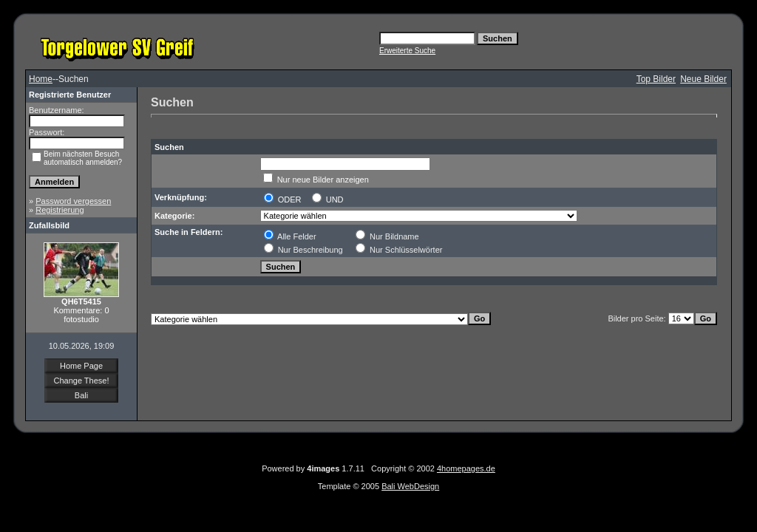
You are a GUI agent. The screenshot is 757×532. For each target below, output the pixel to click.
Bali (81, 395)
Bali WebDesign (410, 486)
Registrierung (60, 210)
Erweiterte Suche (407, 51)
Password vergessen (73, 201)
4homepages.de (466, 468)
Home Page (81, 366)
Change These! (81, 381)
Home (41, 79)
